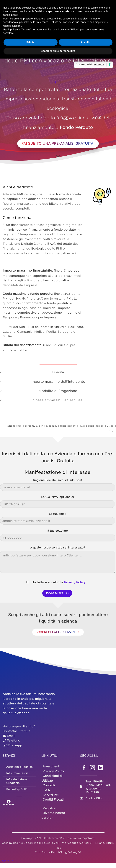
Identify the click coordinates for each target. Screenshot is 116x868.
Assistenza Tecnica (19, 767)
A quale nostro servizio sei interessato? (58, 548)
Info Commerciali (18, 773)
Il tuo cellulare (58, 531)
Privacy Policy (75, 582)
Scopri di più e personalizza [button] (58, 51)
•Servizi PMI (50, 795)
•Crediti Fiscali (53, 800)
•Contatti (48, 785)
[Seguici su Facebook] (84, 768)
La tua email (58, 514)
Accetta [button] (85, 42)
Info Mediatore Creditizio (17, 781)
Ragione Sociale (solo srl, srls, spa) (58, 480)
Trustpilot (7, 861)
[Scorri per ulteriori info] (58, 156)
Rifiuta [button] (30, 42)
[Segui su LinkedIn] (101, 768)
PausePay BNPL (17, 789)
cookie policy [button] (10, 15)
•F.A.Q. (46, 790)
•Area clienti (51, 766)
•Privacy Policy (53, 771)
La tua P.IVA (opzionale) (58, 497)
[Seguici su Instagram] (92, 768)
